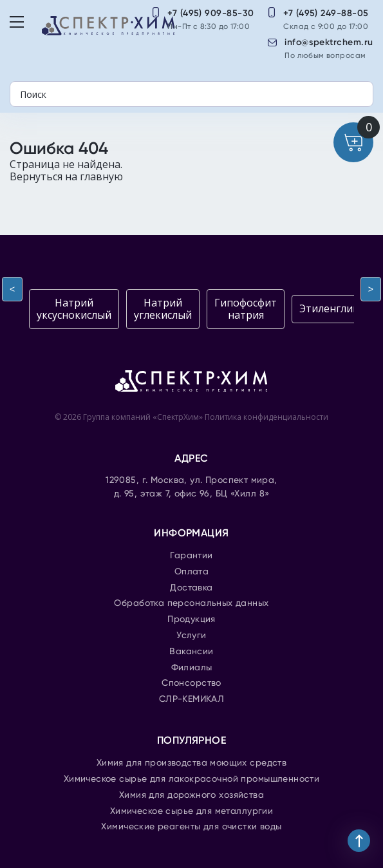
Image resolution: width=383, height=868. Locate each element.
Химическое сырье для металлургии (191, 811)
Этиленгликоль (338, 308)
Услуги (191, 636)
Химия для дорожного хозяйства (191, 795)
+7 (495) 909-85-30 (211, 13)
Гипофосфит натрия (246, 309)
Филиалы (192, 668)
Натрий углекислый (163, 309)
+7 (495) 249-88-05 (326, 13)
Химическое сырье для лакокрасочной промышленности (192, 779)
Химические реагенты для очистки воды (191, 827)
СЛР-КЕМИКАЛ (192, 699)
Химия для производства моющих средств (192, 763)
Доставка (191, 588)
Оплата (192, 572)
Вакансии (191, 652)
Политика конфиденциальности (266, 417)
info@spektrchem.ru (329, 42)
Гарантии (191, 556)
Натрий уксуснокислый (74, 309)
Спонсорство (191, 683)
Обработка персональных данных (191, 603)
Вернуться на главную (66, 176)
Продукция (191, 619)
